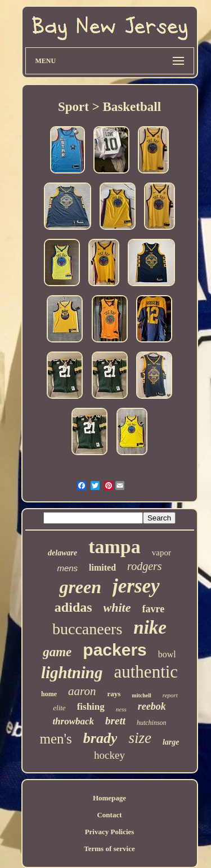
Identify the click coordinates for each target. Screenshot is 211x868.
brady (100, 738)
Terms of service (109, 849)
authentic (146, 672)
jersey (136, 586)
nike (150, 627)
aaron (82, 691)
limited (102, 567)
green (80, 587)
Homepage (109, 798)
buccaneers (87, 629)
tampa (115, 547)
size (140, 738)
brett (115, 721)
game (57, 652)
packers (115, 650)
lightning (72, 673)
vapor (161, 553)
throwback (73, 721)
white (117, 607)
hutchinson (152, 723)
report (170, 695)
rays (114, 694)
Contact (109, 815)
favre (153, 609)
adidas (73, 607)
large (171, 742)
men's (55, 739)
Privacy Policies (110, 832)
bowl (167, 654)
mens (67, 568)
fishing (91, 707)
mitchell (141, 695)
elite (59, 708)
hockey (109, 755)
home (49, 694)
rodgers (144, 566)
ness (121, 709)
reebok (152, 706)
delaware (62, 553)
